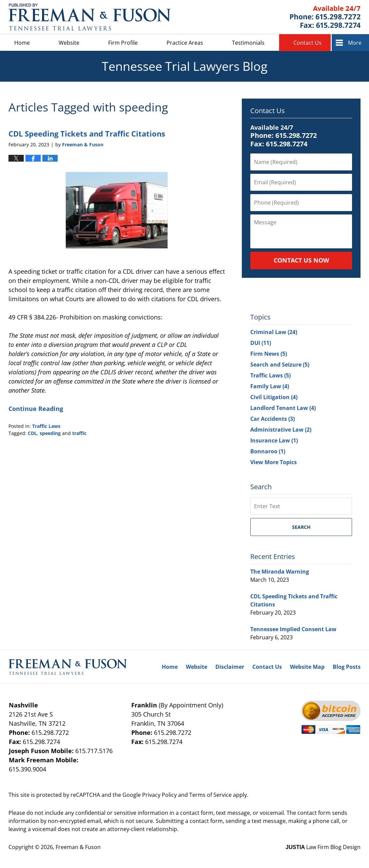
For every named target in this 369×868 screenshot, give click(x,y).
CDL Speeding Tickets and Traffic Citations (87, 133)
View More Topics (274, 462)
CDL (32, 433)
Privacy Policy (159, 795)
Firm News (269, 354)
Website (69, 43)
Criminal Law (274, 332)
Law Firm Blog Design (323, 847)
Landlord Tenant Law (283, 408)
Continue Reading (36, 409)
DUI (261, 343)
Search (301, 527)
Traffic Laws (46, 426)
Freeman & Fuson (78, 847)
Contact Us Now (301, 260)
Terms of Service (210, 795)
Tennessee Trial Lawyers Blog (90, 17)
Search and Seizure (280, 365)
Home (22, 43)
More (355, 43)
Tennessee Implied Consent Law (293, 629)
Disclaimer (230, 667)
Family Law (270, 386)
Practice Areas (185, 43)
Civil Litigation (274, 397)
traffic (79, 433)
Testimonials (248, 43)
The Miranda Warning (280, 572)
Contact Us (307, 43)
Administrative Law (281, 430)
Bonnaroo (268, 451)
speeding (50, 433)
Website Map (307, 667)
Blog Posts (347, 667)
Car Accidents (273, 419)
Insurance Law (274, 440)
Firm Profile (123, 43)
